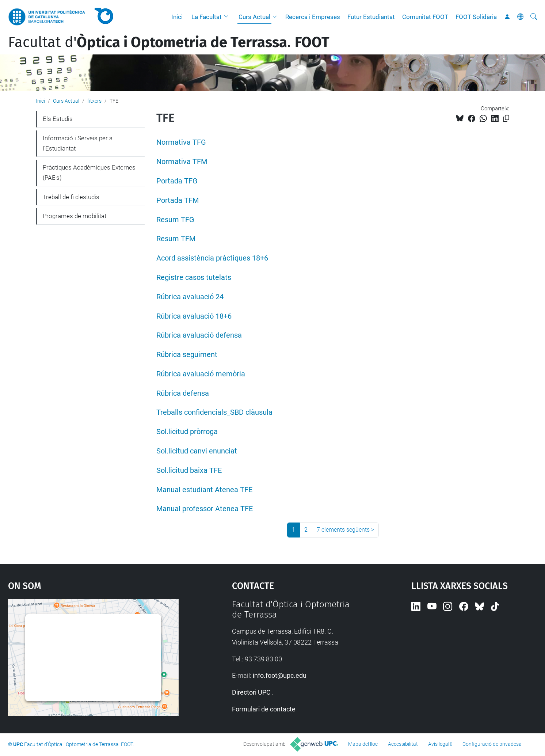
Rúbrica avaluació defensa (199, 335)
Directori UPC (251, 692)
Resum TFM (176, 239)
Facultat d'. (169, 42)
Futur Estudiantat (371, 17)
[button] (228, 17)
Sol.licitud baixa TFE (189, 470)
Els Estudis (58, 119)
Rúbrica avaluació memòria (201, 374)
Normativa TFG (181, 142)
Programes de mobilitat (75, 216)
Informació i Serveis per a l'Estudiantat (78, 143)
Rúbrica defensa (183, 393)
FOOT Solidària (476, 17)
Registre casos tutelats (194, 278)
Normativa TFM (182, 162)
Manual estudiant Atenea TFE (204, 490)
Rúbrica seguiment (187, 355)
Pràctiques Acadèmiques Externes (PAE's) (89, 172)
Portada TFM (178, 200)
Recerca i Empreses (313, 17)
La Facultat (207, 17)
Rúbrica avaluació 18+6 (194, 316)
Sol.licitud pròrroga (187, 432)
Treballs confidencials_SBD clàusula (214, 412)
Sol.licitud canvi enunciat (197, 451)
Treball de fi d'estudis (71, 197)
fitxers (94, 101)
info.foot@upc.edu (280, 675)
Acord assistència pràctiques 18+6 (212, 258)
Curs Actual (254, 17)
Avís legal (439, 744)
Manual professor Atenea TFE (205, 509)
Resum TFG (175, 220)
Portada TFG (177, 181)
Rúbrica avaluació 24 (190, 297)
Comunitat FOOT (425, 17)
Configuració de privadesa (492, 744)
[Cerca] (534, 17)
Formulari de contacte (264, 709)
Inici (177, 17)
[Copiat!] (506, 119)
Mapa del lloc (363, 744)
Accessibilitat (403, 744)
